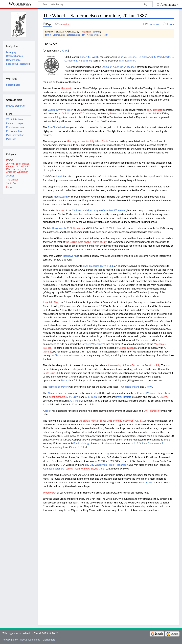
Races (9, 187)
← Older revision (58, 35)
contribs (97, 32)
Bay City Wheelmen (59, 127)
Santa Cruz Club (52, 373)
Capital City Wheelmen (60, 110)
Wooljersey (20, 4)
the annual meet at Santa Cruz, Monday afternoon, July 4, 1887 (113, 421)
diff (47, 35)
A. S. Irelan (91, 397)
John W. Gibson (127, 57)
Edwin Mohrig (81, 443)
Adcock (47, 411)
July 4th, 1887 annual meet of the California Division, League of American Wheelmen (18, 168)
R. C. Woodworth (161, 57)
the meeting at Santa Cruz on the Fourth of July (134, 365)
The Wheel (12, 180)
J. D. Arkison (143, 57)
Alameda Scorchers (58, 387)
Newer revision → (95, 35)
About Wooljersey (30, 640)
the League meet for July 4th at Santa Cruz (91, 141)
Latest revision (74, 35)
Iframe (10, 160)
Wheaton (126, 387)
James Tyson (164, 393)
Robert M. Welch (89, 57)
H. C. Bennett (155, 110)
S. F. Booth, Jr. (84, 60)
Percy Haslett (124, 397)
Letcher (60, 210)
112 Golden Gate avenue (148, 443)
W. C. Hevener (87, 113)
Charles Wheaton (147, 393)
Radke (149, 482)
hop (86, 96)
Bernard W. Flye (118, 113)
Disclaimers (49, 640)
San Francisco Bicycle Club (99, 266)
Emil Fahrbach (151, 411)
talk (90, 32)
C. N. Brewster (75, 228)
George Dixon (126, 348)
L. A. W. (64, 51)
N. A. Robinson (127, 60)
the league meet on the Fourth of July (86, 242)
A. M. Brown (73, 397)
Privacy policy (10, 640)
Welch (61, 176)
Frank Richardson (119, 465)
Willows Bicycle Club (92, 468)
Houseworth (61, 197)
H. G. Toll (64, 113)
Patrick (65, 380)
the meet (66, 88)
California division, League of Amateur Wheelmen (99, 210)
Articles (10, 176)
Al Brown (162, 397)
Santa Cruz (12, 183)
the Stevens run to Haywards (67, 355)
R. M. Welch (110, 228)
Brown (148, 387)
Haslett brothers (56, 397)
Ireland (136, 387)
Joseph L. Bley (51, 302)
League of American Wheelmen (119, 67)
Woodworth (49, 493)
